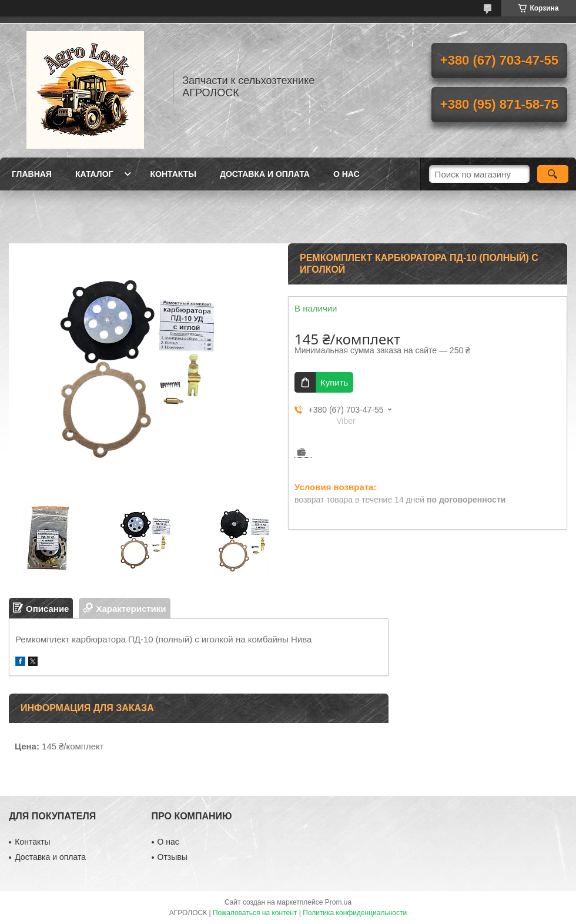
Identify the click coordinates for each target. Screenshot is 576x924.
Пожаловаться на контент (255, 913)
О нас (346, 174)
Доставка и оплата (265, 174)
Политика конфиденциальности (355, 913)
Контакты (173, 174)
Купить (334, 382)
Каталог (94, 174)
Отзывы (173, 857)
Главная (32, 174)
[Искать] (553, 174)
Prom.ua (338, 902)
